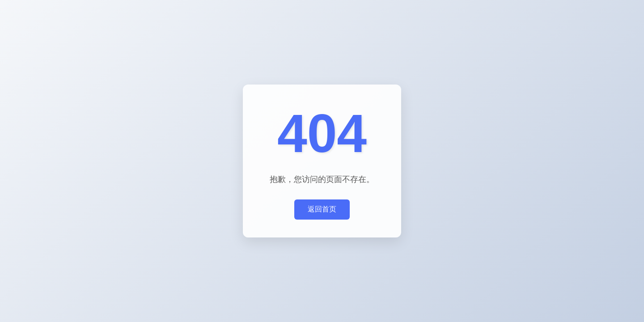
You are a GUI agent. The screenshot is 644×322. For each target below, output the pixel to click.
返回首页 (322, 209)
